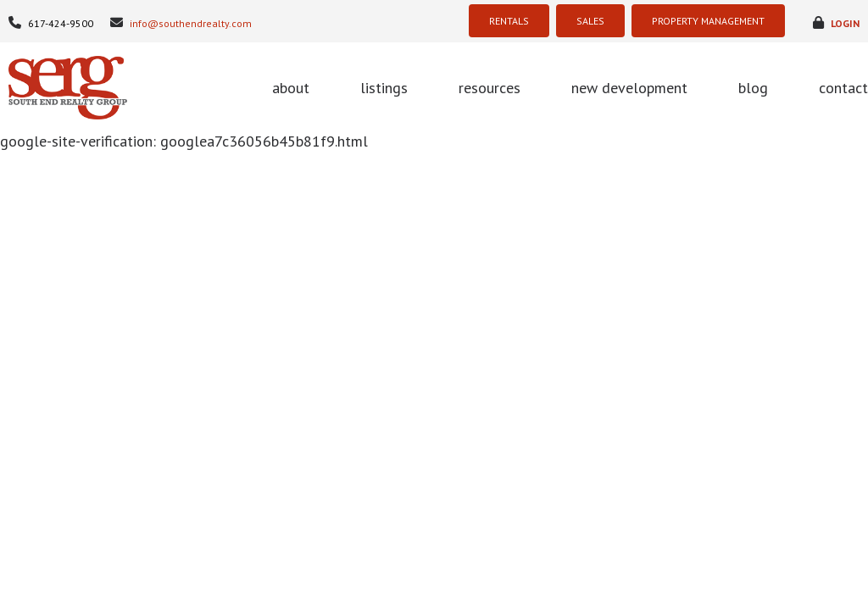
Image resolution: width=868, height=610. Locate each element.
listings (384, 88)
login (836, 23)
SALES (590, 21)
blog (753, 88)
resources (490, 88)
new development (629, 88)
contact (843, 88)
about (291, 88)
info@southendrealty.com (181, 23)
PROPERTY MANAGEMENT (708, 21)
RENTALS (509, 21)
